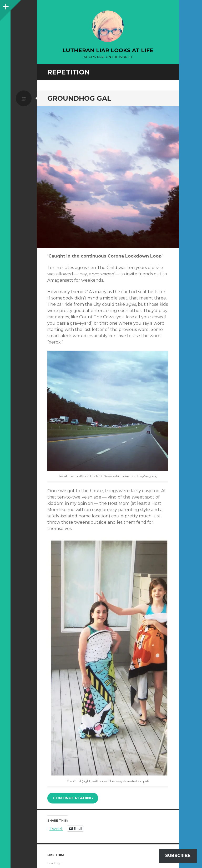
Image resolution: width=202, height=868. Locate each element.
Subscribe (178, 856)
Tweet (56, 828)
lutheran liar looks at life (108, 50)
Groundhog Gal (79, 98)
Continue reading (73, 798)
